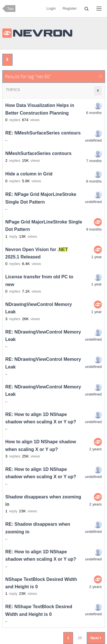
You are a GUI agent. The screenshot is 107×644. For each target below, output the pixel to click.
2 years (96, 449)
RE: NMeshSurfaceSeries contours (43, 133)
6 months (94, 113)
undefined (93, 140)
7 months (94, 161)
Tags (11, 9)
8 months (94, 181)
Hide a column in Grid (29, 174)
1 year (96, 257)
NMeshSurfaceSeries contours (39, 154)
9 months (94, 229)
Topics (13, 90)
